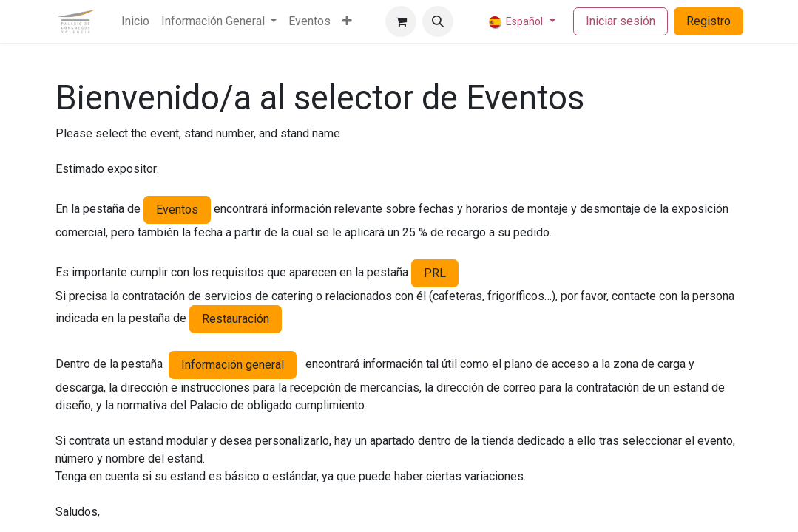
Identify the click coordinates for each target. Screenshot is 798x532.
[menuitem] (135, 21)
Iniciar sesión (621, 21)
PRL (435, 273)
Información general (233, 365)
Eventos (177, 209)
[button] (438, 21)
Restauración (236, 319)
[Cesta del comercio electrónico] (401, 21)
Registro (709, 21)
